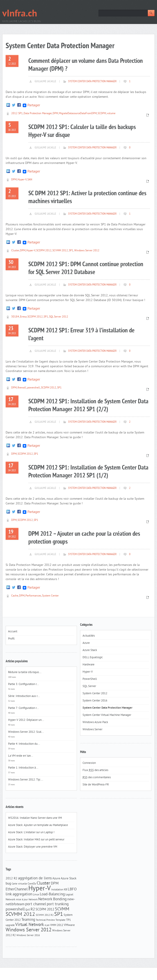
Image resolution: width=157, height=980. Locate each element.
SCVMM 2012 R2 (45, 915)
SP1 (71, 251)
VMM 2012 (57, 925)
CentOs (32, 884)
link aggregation (19, 894)
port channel (36, 904)
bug (8, 884)
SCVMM (62, 909)
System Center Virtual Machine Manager (107, 715)
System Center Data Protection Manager (92, 82)
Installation (57, 890)
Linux (36, 895)
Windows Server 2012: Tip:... (26, 780)
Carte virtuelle (19, 884)
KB (65, 890)
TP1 (68, 920)
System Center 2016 (95, 701)
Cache (15, 596)
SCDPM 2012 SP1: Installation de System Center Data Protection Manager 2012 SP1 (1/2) (88, 472)
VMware (69, 925)
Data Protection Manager (38, 114)
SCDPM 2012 (44, 251)
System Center (50, 596)
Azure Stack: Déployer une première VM (33, 847)
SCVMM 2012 (60, 251)
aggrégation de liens (35, 878)
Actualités (89, 636)
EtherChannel (17, 889)
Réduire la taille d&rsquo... (25, 672)
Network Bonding (52, 899)
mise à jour (22, 900)
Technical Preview (45, 920)
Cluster (15, 251)
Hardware (89, 665)
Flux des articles (95, 770)
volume (111, 114)
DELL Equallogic (93, 658)
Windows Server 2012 (87, 251)
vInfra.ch (20, 14)
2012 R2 (11, 879)
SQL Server (89, 686)
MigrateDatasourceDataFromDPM (78, 114)
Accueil (13, 632)
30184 (15, 317)
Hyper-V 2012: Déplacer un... (26, 720)
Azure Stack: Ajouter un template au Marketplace (38, 825)
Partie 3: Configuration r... (24, 684)
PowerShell (90, 679)
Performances (33, 596)
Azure (56, 879)
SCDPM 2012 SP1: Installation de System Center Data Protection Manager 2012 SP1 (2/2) (88, 406)
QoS (28, 910)
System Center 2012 (95, 694)
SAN (30, 180)
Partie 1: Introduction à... (23, 768)
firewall (22, 388)
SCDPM (102, 114)
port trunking (58, 904)
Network (33, 900)
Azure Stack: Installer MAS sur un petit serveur (36, 840)
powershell (34, 388)
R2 (33, 910)
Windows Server (92, 730)
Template (61, 920)
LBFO (72, 889)
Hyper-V (22, 180)
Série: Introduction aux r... (24, 696)
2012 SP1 (17, 114)
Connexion (89, 763)
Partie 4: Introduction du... (24, 744)
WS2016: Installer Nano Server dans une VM (35, 818)
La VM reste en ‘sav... (21, 756)
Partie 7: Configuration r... (24, 708)
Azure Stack (69, 879)
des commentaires (97, 778)
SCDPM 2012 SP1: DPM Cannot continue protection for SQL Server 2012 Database (86, 268)
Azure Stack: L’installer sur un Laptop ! (31, 833)
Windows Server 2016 (28, 936)
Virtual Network (30, 925)
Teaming (28, 920)
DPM (55, 114)
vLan (47, 925)
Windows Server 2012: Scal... (26, 732)
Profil (11, 639)
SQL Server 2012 (59, 317)
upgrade (10, 925)
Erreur (23, 317)
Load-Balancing (52, 894)
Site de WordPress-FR (96, 785)
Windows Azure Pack (95, 722)
